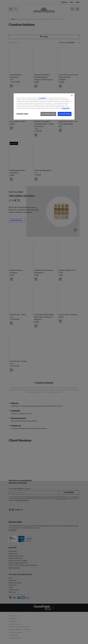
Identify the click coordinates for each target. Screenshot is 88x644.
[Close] (72, 96)
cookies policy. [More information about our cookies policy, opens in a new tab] (66, 108)
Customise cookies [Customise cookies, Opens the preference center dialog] (22, 114)
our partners (43, 98)
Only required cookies (48, 114)
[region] (44, 106)
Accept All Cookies (65, 114)
